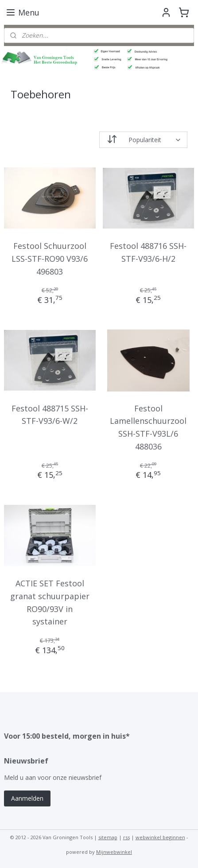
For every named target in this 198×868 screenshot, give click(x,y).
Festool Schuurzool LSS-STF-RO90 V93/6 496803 (50, 259)
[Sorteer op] (144, 140)
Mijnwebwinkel (114, 852)
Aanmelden (27, 798)
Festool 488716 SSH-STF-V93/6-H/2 (148, 252)
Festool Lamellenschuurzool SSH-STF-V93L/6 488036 (148, 427)
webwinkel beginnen (160, 837)
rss (126, 837)
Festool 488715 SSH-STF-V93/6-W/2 (50, 414)
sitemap (108, 837)
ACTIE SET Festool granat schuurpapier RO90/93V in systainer (50, 602)
